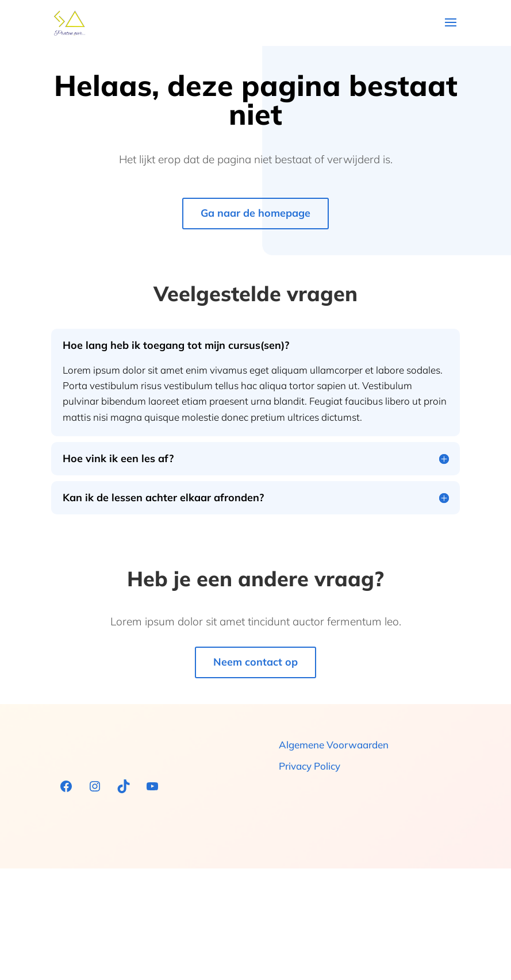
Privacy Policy (310, 766)
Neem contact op (255, 662)
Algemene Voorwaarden (334, 745)
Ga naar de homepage (255, 213)
